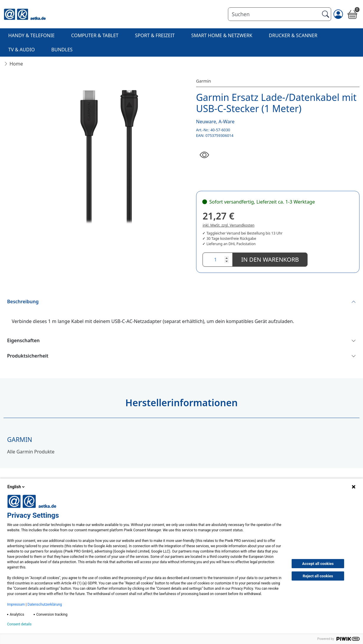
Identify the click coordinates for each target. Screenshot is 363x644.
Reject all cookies (318, 576)
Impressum (16, 604)
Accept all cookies (318, 564)
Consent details (19, 624)
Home (16, 64)
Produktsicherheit (28, 356)
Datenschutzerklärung (45, 604)
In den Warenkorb (270, 259)
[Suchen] (274, 14)
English (17, 487)
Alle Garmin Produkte (31, 452)
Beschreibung (23, 301)
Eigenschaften (23, 340)
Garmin (204, 81)
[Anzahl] (218, 260)
